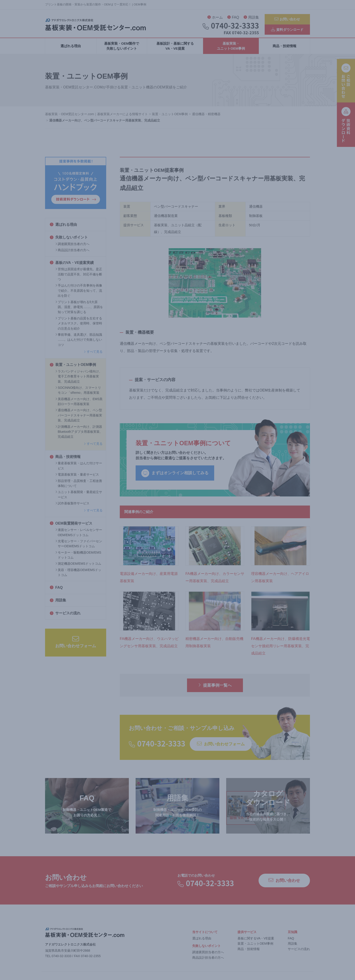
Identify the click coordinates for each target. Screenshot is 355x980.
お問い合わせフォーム (76, 645)
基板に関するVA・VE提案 (256, 942)
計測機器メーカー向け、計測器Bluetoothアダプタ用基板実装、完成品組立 (79, 435)
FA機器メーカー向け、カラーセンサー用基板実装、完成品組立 (215, 581)
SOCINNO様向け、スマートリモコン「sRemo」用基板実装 (78, 394)
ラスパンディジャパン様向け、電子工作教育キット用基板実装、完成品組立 (79, 380)
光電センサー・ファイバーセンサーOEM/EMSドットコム (79, 547)
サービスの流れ (65, 616)
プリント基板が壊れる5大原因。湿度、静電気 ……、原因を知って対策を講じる (79, 310)
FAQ (233, 18)
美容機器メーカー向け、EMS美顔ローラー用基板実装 (79, 405)
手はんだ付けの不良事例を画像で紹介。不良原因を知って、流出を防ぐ (79, 294)
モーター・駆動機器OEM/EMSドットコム (78, 558)
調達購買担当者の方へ (72, 247)
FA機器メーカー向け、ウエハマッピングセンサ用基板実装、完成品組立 (149, 646)
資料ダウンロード (287, 31)
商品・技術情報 (284, 50)
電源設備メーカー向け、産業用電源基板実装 (149, 581)
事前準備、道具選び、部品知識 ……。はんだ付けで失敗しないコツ (79, 343)
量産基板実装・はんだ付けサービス (79, 469)
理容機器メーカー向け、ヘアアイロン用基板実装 (280, 581)
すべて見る (93, 355)
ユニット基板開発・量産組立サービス (79, 498)
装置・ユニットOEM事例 (73, 368)
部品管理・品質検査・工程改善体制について (79, 487)
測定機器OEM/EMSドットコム (78, 567)
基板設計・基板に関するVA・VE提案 (175, 49)
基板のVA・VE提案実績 (72, 266)
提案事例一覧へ (215, 689)
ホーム (215, 18)
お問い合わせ (287, 19)
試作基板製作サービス (72, 507)
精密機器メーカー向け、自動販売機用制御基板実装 (214, 646)
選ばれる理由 (71, 50)
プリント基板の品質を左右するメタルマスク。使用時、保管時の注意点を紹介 (79, 327)
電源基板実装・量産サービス (77, 478)
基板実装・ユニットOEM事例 (231, 49)
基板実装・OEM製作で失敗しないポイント (122, 49)
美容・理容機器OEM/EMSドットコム (78, 576)
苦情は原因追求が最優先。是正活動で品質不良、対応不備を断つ (79, 278)
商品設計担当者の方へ (72, 254)
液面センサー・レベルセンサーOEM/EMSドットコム (79, 536)
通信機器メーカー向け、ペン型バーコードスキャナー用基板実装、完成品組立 (79, 419)
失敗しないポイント (69, 241)
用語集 (251, 18)
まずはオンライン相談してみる (175, 477)
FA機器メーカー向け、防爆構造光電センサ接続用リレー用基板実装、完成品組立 (281, 650)
